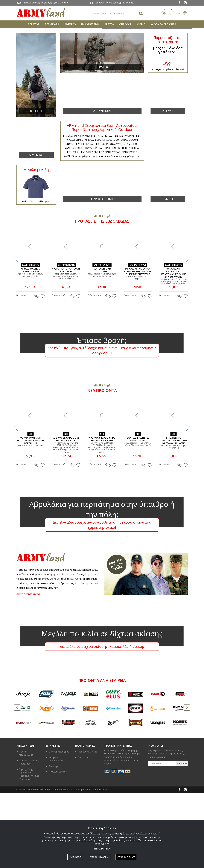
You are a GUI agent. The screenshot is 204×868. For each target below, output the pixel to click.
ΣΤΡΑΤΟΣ (34, 24)
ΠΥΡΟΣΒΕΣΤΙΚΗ (90, 24)
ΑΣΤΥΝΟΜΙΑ (52, 24)
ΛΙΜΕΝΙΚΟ (70, 24)
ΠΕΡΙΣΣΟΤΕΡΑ (102, 849)
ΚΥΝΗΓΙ (141, 24)
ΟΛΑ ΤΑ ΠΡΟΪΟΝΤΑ (164, 24)
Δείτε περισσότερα (28, 669)
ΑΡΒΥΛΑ (109, 24)
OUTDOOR (125, 24)
